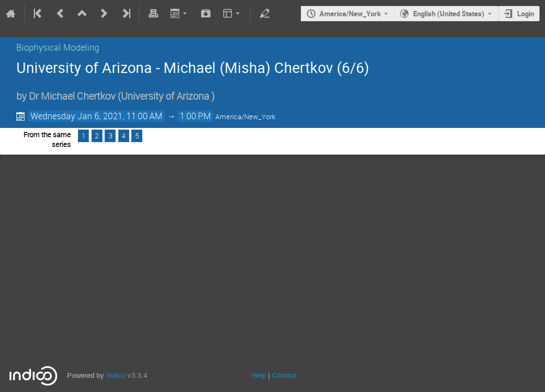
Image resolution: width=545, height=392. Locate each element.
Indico (116, 375)
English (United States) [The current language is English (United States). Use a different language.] (449, 14)
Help (259, 375)
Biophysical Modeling (58, 47)
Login (526, 14)
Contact (284, 375)
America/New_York (350, 14)
